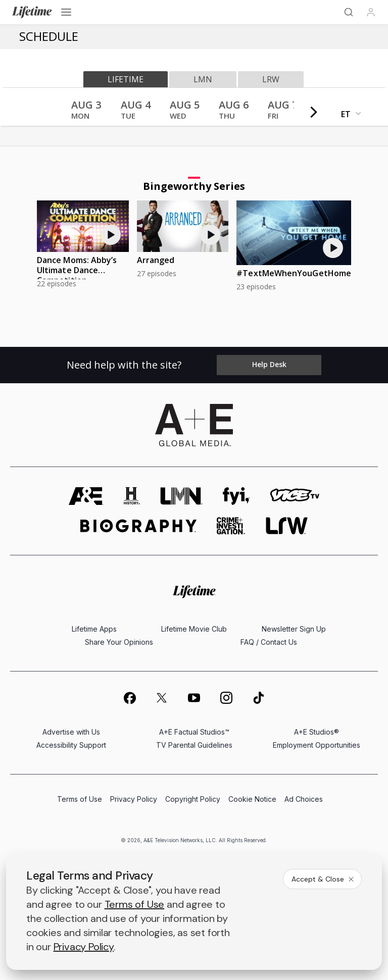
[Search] (349, 12)
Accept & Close (323, 879)
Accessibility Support (71, 745)
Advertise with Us (71, 732)
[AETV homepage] (86, 496)
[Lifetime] (32, 12)
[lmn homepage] (181, 496)
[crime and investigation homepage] (231, 526)
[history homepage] (132, 496)
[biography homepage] (138, 526)
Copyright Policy (193, 799)
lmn (203, 79)
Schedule (49, 36)
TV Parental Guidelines (194, 745)
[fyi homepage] (236, 496)
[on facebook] (129, 698)
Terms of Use (80, 799)
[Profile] (371, 12)
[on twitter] (162, 698)
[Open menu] (66, 12)
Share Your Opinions (119, 642)
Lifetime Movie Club (194, 629)
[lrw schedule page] (287, 526)
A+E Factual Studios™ (194, 732)
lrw (271, 79)
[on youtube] (194, 698)
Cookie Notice (252, 799)
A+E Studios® (317, 732)
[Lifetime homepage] (194, 592)
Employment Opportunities (317, 745)
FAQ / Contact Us (269, 642)
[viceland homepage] (295, 496)
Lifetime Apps (94, 629)
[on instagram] (226, 698)
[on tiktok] (259, 698)
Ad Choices (304, 799)
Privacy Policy (134, 799)
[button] (86, 113)
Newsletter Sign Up (294, 629)
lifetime (126, 79)
